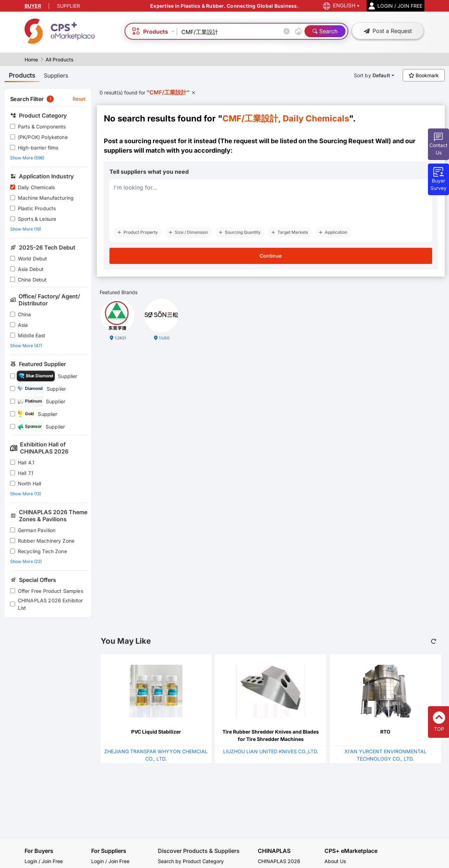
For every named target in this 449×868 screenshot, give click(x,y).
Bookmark (424, 75)
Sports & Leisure (37, 219)
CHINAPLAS (274, 851)
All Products (59, 59)
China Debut (32, 280)
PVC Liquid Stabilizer (156, 732)
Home (31, 59)
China (25, 314)
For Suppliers (109, 851)
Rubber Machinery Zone (46, 541)
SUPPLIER (68, 6)
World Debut (33, 259)
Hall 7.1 (26, 473)
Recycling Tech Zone (42, 551)
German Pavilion (37, 530)
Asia (23, 325)
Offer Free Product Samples (51, 591)
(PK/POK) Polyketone (43, 137)
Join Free (119, 861)
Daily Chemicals (36, 187)
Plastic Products (37, 208)
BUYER (33, 6)
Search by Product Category (191, 861)
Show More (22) (26, 561)
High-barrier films (38, 148)
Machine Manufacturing (46, 198)
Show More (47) (26, 346)
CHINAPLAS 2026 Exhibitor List (51, 604)
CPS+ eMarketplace (351, 851)
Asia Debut (31, 269)
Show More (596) (27, 158)
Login (98, 861)
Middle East (32, 335)
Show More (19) (26, 229)
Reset (79, 99)
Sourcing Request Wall (354, 141)
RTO (385, 732)
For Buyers (39, 851)
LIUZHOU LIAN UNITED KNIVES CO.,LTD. (271, 751)
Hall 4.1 (26, 462)
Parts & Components (42, 127)
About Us (335, 861)
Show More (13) (26, 494)
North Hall (30, 483)
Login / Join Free (44, 861)
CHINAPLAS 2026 (279, 861)
